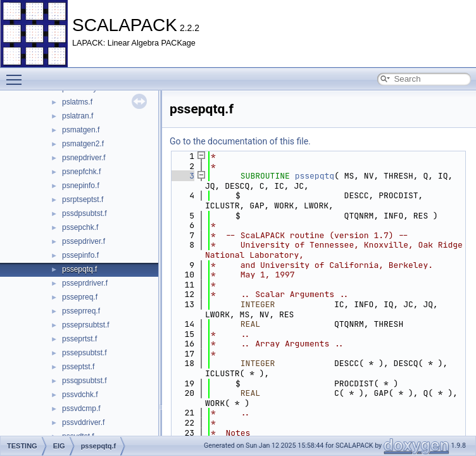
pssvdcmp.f (81, 408)
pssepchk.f (80, 227)
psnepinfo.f (81, 186)
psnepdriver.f (84, 158)
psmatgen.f (81, 130)
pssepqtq (315, 176)
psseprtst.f (79, 339)
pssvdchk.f (80, 395)
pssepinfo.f (80, 255)
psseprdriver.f (85, 283)
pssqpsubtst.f (85, 381)
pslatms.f (77, 102)
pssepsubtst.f (85, 353)
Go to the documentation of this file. (240, 141)
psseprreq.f (81, 311)
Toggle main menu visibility (17, 74)
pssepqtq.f (79, 269)
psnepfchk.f (81, 172)
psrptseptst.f (83, 199)
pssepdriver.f (84, 241)
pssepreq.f (80, 297)
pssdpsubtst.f (85, 213)
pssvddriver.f (83, 422)
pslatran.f (78, 116)
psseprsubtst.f (86, 325)
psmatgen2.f (83, 144)
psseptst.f (78, 367)
